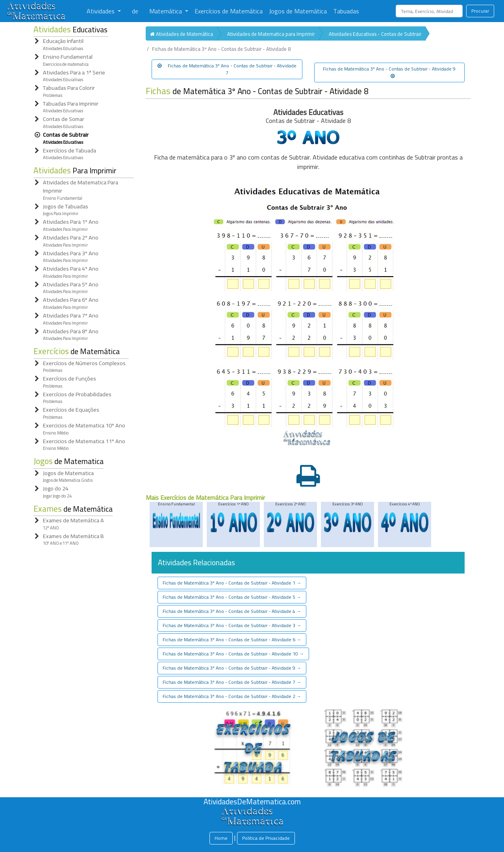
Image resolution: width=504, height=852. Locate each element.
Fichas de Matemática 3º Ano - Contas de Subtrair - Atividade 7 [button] (227, 69)
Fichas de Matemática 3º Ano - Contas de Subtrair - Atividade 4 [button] (232, 611)
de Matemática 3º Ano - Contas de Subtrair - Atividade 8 (257, 91)
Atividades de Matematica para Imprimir (271, 34)
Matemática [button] (166, 11)
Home (221, 838)
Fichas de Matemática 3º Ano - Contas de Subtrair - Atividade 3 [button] (232, 625)
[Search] (429, 11)
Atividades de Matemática (182, 34)
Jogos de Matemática (298, 11)
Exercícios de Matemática (229, 11)
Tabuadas (346, 11)
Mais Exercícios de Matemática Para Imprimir (205, 497)
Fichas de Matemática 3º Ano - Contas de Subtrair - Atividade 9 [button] (389, 71)
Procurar (480, 11)
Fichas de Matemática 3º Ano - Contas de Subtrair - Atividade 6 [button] (232, 639)
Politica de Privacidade (266, 838)
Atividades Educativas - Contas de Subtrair (375, 34)
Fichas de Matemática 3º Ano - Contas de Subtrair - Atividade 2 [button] (232, 696)
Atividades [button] (101, 11)
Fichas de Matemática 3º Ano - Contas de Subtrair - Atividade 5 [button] (232, 597)
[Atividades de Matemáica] (252, 811)
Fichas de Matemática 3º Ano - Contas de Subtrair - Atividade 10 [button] (233, 654)
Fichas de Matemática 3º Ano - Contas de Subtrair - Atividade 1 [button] (232, 583)
